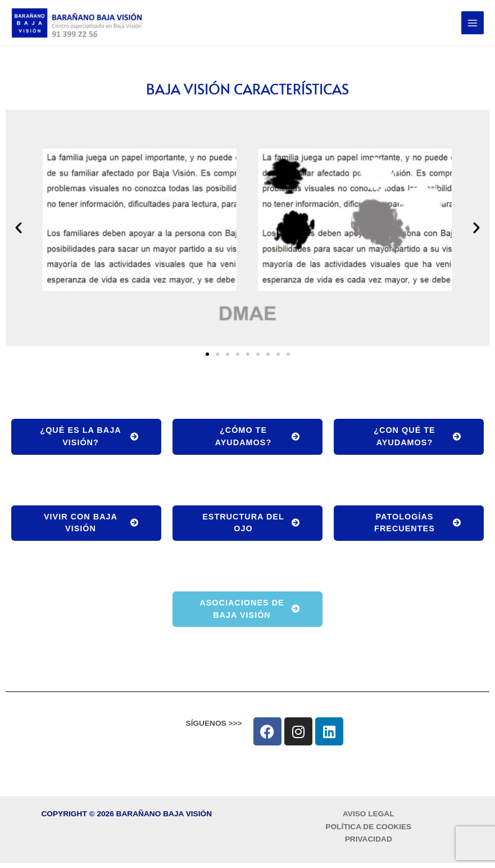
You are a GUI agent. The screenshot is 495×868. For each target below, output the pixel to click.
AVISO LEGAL (369, 819)
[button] (19, 230)
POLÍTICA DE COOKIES (368, 832)
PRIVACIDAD (369, 845)
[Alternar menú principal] (473, 24)
